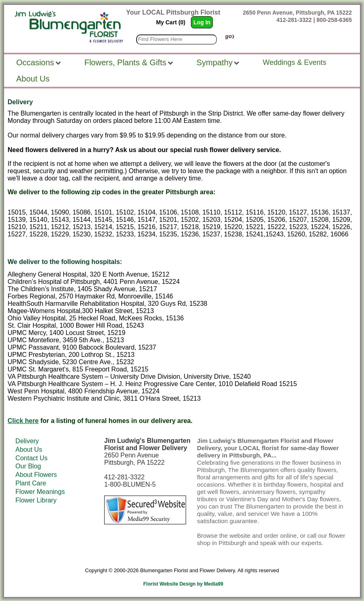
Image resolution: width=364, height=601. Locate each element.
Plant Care (31, 483)
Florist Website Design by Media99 (183, 584)
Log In (202, 22)
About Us (29, 450)
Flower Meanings (40, 492)
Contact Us (31, 458)
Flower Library (36, 500)
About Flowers (36, 475)
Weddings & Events (294, 62)
